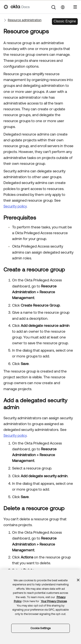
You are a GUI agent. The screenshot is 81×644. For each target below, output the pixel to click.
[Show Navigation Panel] (75, 7)
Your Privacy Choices (54, 601)
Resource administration (25, 20)
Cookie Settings (41, 628)
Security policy (15, 206)
